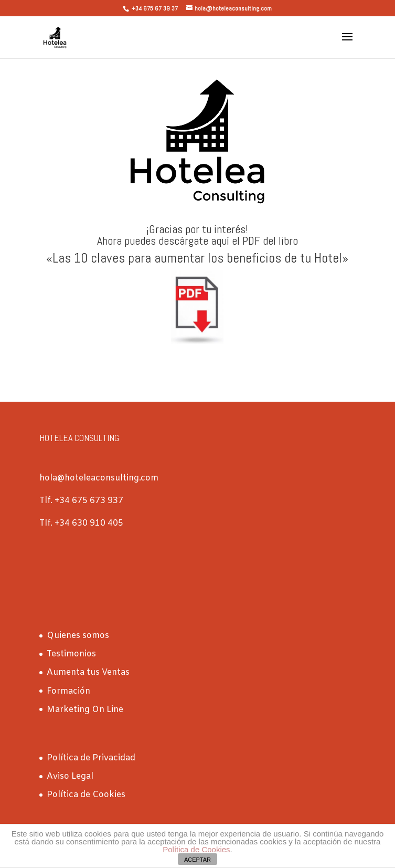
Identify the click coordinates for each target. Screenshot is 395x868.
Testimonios (71, 654)
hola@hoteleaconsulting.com (99, 478)
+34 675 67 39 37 (155, 8)
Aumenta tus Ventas (88, 672)
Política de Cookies (86, 795)
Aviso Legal (70, 776)
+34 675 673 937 (88, 501)
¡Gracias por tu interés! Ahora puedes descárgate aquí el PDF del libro (197, 235)
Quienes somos (78, 636)
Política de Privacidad (91, 758)
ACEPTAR (197, 860)
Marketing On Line (85, 710)
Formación (68, 691)
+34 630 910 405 (89, 523)
